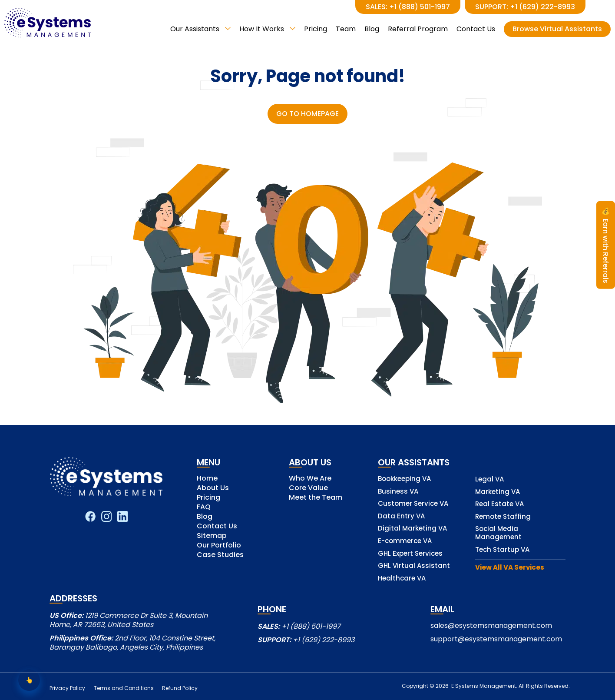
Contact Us (476, 29)
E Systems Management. (484, 686)
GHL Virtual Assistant (414, 566)
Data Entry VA (401, 516)
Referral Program (418, 29)
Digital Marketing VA (412, 529)
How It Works (267, 29)
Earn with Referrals (606, 245)
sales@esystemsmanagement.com (491, 625)
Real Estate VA (499, 504)
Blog (372, 29)
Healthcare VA (402, 579)
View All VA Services (510, 568)
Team (346, 29)
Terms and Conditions (124, 688)
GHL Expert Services (410, 554)
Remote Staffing (503, 517)
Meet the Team (316, 498)
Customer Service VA (413, 504)
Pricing (316, 29)
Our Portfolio (219, 546)
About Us (213, 489)
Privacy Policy (67, 688)
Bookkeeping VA (404, 479)
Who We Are (310, 479)
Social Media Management (498, 533)
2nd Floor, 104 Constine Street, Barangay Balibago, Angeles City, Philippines (132, 643)
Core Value (308, 489)
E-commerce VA (405, 541)
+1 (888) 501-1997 (311, 626)
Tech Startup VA (502, 550)
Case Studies (220, 556)
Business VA (398, 492)
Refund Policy (181, 688)
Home (207, 479)
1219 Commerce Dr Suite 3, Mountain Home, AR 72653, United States (129, 620)
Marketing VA (498, 492)
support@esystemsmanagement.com (496, 639)
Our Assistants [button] (200, 29)
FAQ (204, 508)
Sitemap (212, 536)
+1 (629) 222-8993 (324, 640)
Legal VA (489, 479)
